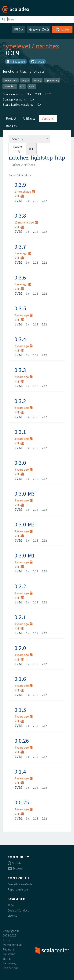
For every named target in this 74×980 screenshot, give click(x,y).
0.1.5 (20, 710)
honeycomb (11, 80)
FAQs (11, 905)
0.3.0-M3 (25, 494)
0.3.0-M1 (25, 555)
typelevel (17, 46)
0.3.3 (20, 370)
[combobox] (29, 139)
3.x (29, 94)
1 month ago (25, 191)
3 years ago (23, 439)
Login (62, 29)
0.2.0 (20, 648)
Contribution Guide (20, 884)
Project (11, 118)
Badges (11, 126)
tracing (37, 80)
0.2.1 (20, 617)
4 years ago (23, 686)
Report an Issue (18, 889)
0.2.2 (20, 586)
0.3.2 (20, 401)
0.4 (39, 105)
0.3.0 (20, 463)
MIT (19, 196)
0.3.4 (20, 339)
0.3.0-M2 (25, 524)
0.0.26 (22, 741)
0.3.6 (20, 277)
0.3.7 (20, 247)
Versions (48, 118)
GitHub (38, 61)
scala (32, 86)
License (12, 915)
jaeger (25, 80)
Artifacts (29, 118)
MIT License (16, 61)
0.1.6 (20, 679)
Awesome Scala (39, 29)
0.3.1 (20, 432)
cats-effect (10, 86)
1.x (32, 99)
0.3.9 (20, 185)
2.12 (48, 94)
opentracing (52, 80)
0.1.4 (20, 771)
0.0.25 (22, 802)
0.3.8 (20, 216)
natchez (47, 46)
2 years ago (23, 315)
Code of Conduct (18, 910)
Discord (15, 868)
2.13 (38, 94)
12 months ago (26, 222)
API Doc (18, 29)
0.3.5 (20, 308)
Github (14, 863)
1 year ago (23, 253)
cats (22, 86)
